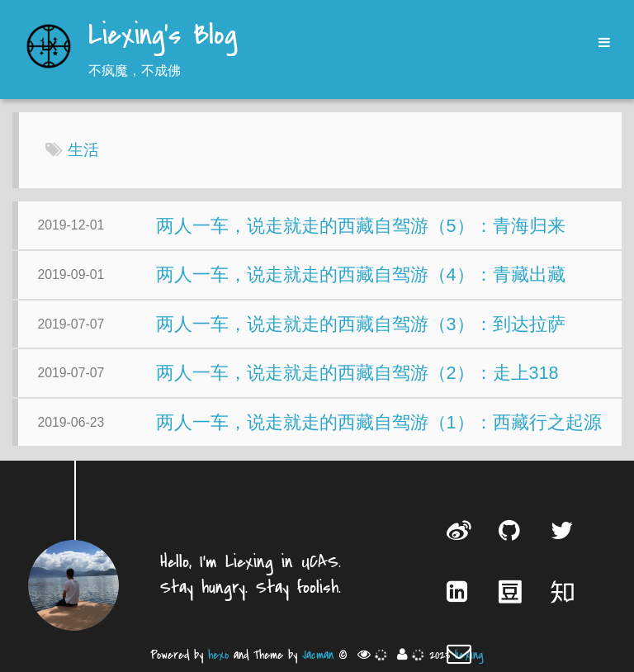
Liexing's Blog (163, 36)
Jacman (318, 655)
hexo (218, 655)
